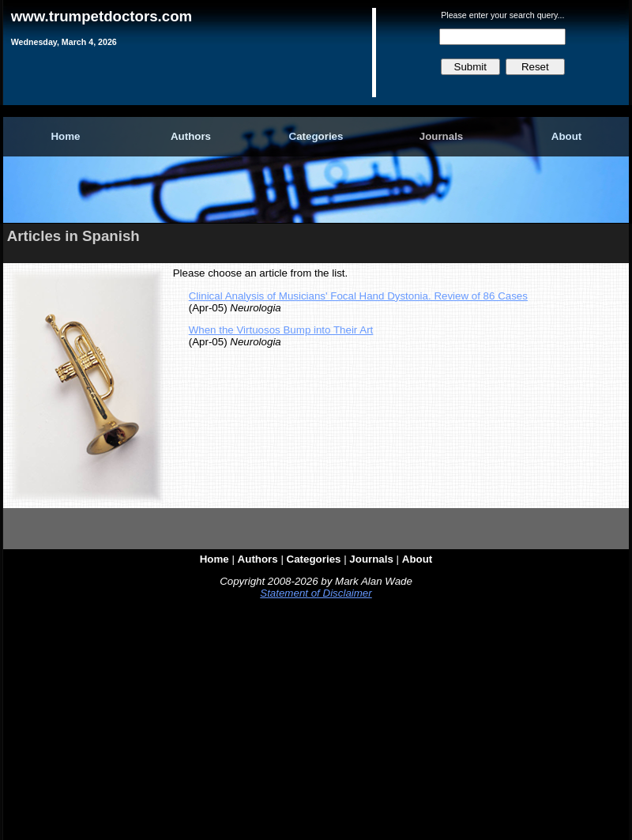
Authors (191, 136)
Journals (442, 136)
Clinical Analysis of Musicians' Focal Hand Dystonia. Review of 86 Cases (358, 296)
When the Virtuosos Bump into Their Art (281, 330)
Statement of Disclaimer (316, 593)
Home (65, 136)
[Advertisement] (316, 723)
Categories (316, 136)
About (567, 136)
